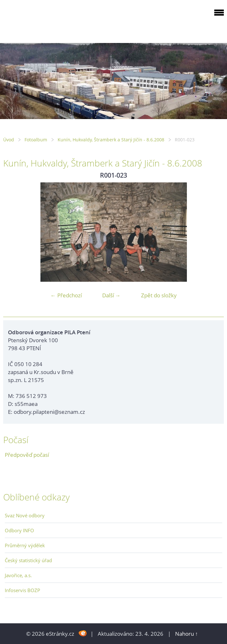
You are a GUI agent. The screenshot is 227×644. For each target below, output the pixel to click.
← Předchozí (66, 295)
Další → (111, 295)
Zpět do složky (159, 295)
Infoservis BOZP (22, 590)
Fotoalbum (36, 140)
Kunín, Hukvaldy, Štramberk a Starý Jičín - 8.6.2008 (111, 140)
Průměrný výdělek (25, 545)
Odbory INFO (19, 530)
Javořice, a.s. (18, 575)
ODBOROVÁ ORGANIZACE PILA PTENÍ (43, 20)
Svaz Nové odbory (25, 515)
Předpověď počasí (27, 455)
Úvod (9, 140)
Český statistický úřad (28, 560)
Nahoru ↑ (187, 634)
